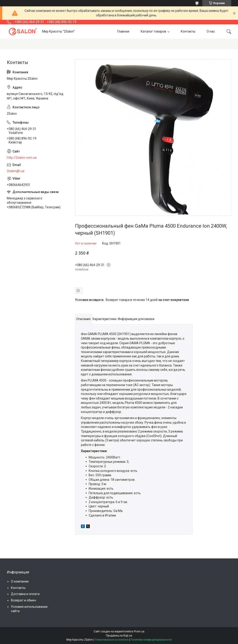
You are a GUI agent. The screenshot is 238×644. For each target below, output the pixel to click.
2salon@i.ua (16, 171)
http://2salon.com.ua (22, 158)
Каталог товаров (153, 31)
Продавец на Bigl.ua (119, 636)
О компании (20, 581)
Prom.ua (139, 631)
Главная (123, 31)
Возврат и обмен (24, 600)
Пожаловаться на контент (112, 640)
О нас (211, 31)
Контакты (188, 31)
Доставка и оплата (25, 594)
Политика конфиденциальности (151, 640)
